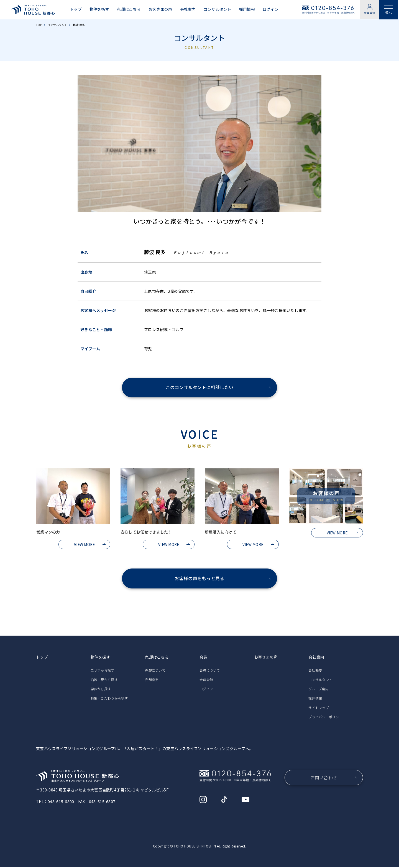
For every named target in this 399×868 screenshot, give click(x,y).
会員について (210, 671)
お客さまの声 (160, 9)
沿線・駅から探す (104, 680)
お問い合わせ (324, 779)
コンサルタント (218, 9)
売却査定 (152, 680)
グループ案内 (319, 690)
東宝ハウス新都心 (33, 10)
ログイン (271, 9)
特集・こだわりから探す (109, 699)
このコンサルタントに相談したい (199, 388)
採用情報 (247, 9)
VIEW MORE (85, 545)
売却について (155, 671)
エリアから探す (103, 671)
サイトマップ (319, 708)
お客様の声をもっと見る (199, 579)
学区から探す (101, 690)
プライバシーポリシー (325, 718)
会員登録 (370, 13)
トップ (76, 9)
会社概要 (315, 671)
